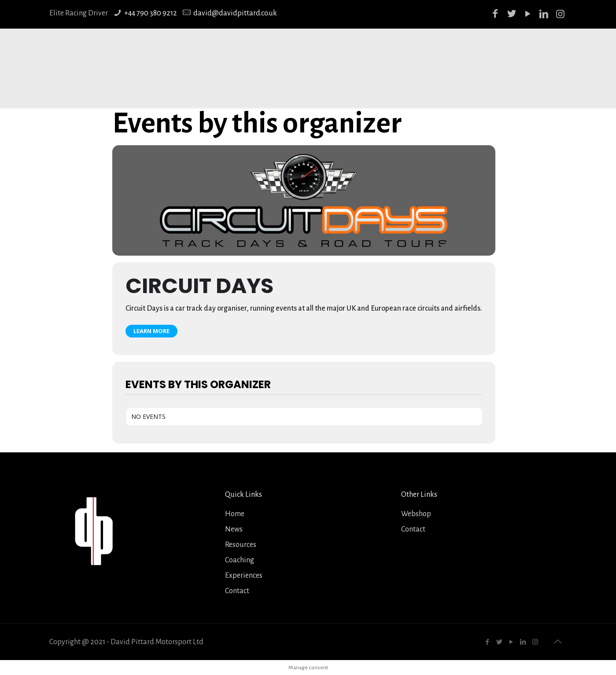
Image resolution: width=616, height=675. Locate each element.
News (234, 529)
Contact (237, 591)
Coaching (240, 560)
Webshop (416, 514)
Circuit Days (199, 286)
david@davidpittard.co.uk (235, 13)
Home (235, 514)
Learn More (151, 331)
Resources (241, 545)
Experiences (244, 576)
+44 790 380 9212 (151, 13)
